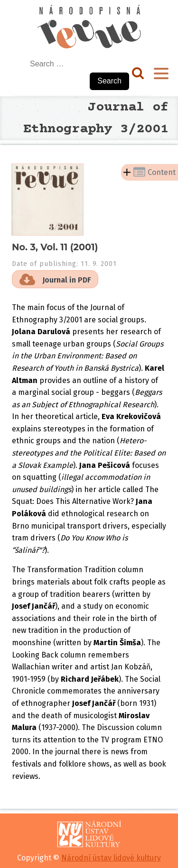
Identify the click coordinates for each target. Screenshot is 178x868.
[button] (55, 279)
